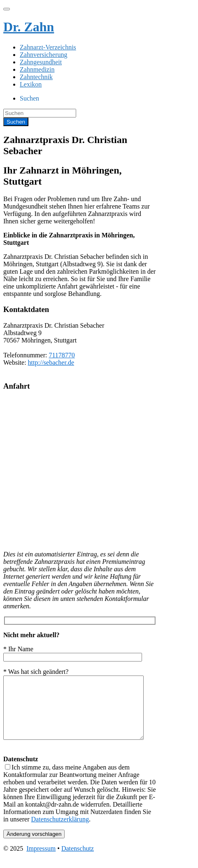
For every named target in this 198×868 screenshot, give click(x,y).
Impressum (41, 861)
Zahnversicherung (44, 55)
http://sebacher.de (51, 362)
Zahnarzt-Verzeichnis (48, 47)
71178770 (62, 355)
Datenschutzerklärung (60, 832)
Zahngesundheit (41, 62)
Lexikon (31, 84)
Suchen (29, 98)
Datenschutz (78, 861)
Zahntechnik (36, 77)
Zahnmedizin (37, 69)
